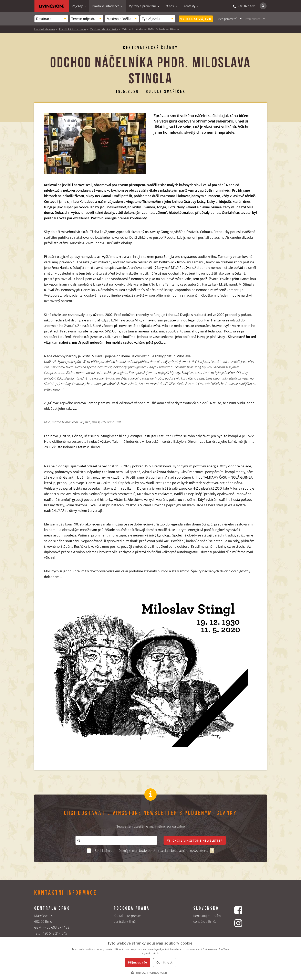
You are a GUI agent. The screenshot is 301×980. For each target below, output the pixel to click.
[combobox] (51, 19)
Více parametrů (228, 19)
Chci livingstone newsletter (195, 840)
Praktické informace (106, 6)
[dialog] (150, 959)
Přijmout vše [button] (137, 962)
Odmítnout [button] (165, 962)
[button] (150, 973)
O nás (170, 6)
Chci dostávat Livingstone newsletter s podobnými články (150, 813)
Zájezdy (78, 6)
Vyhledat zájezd (196, 19)
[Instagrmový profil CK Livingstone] (243, 923)
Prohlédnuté (253, 19)
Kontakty (190, 6)
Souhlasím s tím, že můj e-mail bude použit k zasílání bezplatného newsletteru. (152, 851)
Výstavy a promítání (143, 6)
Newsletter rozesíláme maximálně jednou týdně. (151, 826)
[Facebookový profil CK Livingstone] (243, 910)
